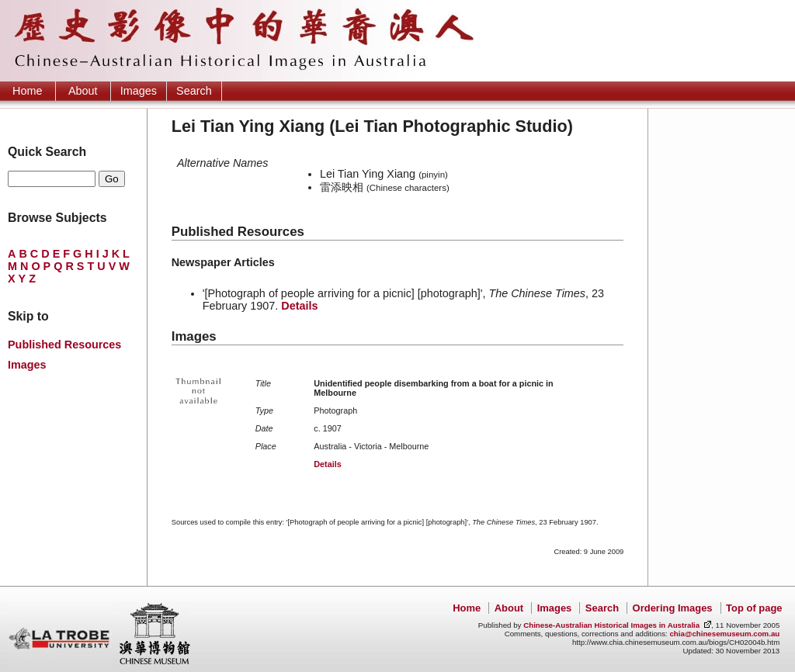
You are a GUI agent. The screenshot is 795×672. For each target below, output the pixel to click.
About (83, 91)
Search (194, 91)
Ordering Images (673, 608)
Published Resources (64, 345)
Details (299, 306)
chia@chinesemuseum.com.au (724, 634)
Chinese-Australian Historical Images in (611, 625)
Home (27, 91)
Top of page (754, 608)
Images (139, 91)
